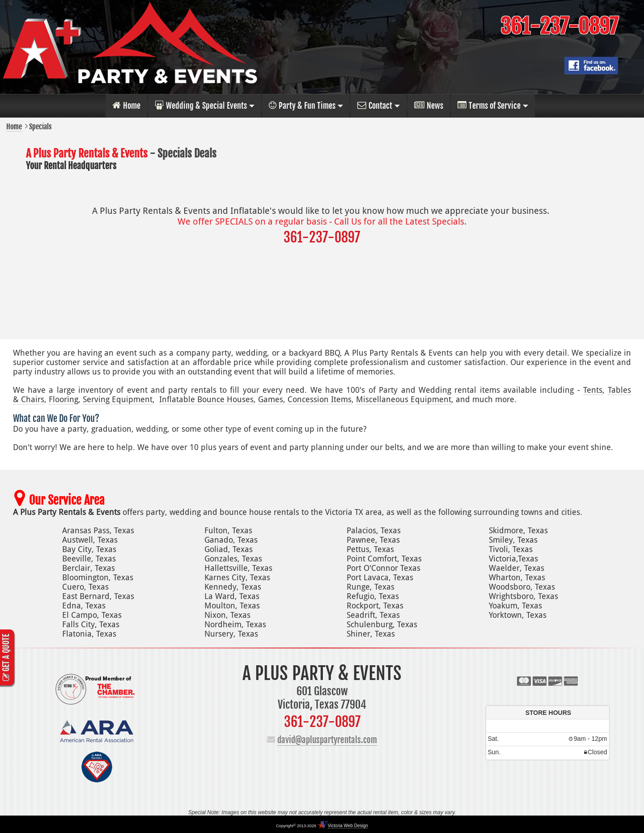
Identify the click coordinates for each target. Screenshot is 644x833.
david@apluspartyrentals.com (327, 740)
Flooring (64, 399)
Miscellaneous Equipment (404, 399)
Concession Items (320, 399)
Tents (593, 390)
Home (126, 106)
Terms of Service (489, 106)
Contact (375, 106)
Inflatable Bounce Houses (206, 399)
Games (271, 399)
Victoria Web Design (348, 826)
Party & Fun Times (302, 106)
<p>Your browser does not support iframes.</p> (547, 733)
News (429, 106)
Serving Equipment (118, 399)
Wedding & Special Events (201, 106)
